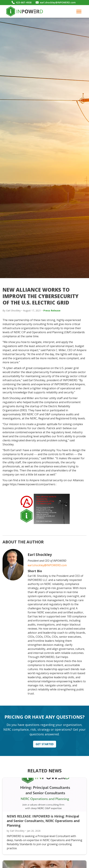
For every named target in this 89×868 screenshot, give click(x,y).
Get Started (45, 744)
